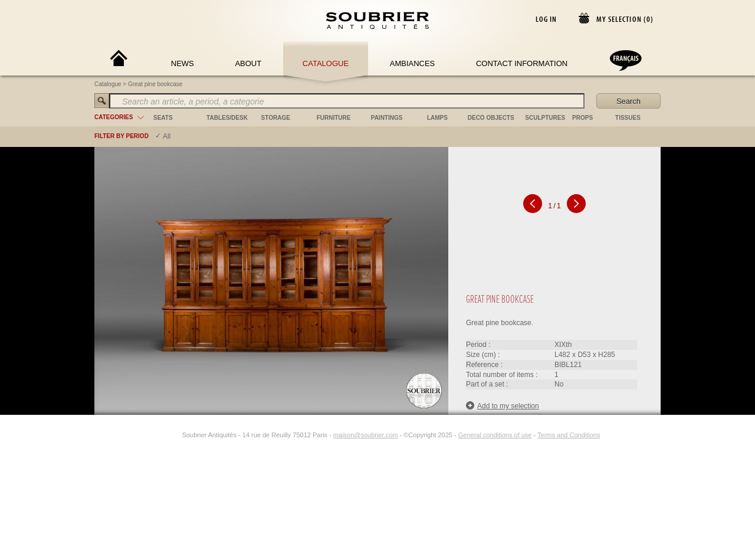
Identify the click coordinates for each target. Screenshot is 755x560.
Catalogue (326, 63)
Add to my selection (503, 406)
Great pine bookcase (155, 84)
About (248, 63)
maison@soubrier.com (366, 435)
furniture (334, 118)
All (167, 136)
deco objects (491, 118)
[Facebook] (161, 435)
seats (163, 118)
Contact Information (522, 63)
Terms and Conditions (569, 435)
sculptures (545, 118)
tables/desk (227, 118)
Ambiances (413, 63)
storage (276, 118)
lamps (437, 118)
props (582, 118)
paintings (387, 118)
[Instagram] (175, 435)
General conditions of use (495, 435)
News (183, 63)
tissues (628, 118)
